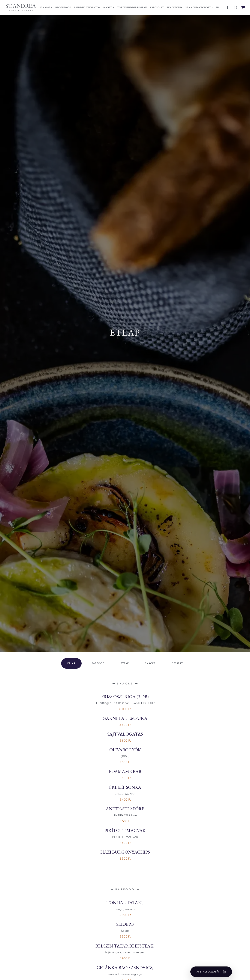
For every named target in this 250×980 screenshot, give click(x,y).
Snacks (150, 663)
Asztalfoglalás (211, 972)
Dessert (177, 663)
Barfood (98, 663)
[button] (46, 8)
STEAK (125, 663)
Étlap (71, 663)
